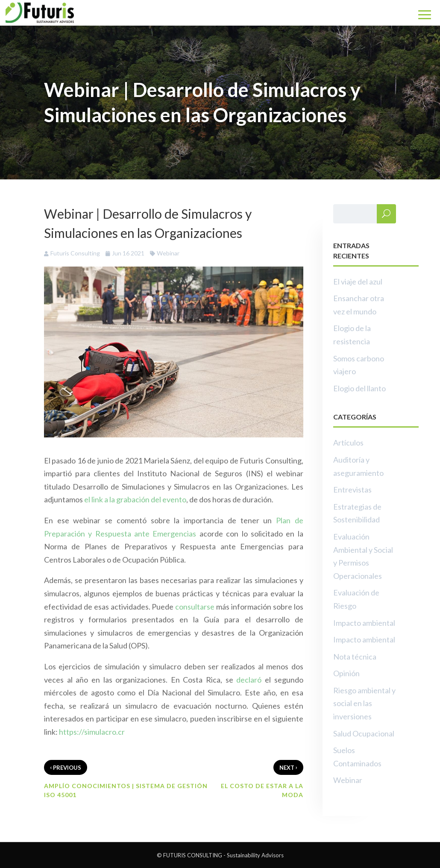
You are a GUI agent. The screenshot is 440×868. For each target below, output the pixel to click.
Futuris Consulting (75, 253)
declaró (249, 680)
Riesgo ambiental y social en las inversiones (364, 703)
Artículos (348, 443)
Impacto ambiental (364, 623)
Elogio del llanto (359, 388)
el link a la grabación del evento (135, 499)
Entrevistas (352, 490)
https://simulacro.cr (92, 732)
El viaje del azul (358, 282)
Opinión (346, 673)
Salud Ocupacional (364, 733)
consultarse (195, 607)
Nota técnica (355, 657)
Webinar (168, 253)
